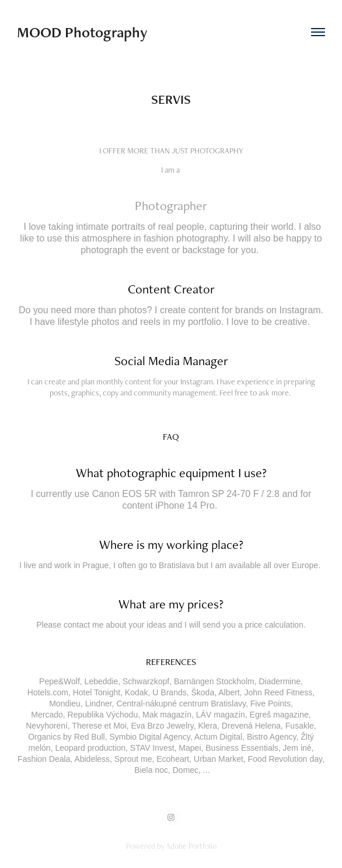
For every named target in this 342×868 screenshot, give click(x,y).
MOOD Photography (82, 32)
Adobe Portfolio (191, 846)
